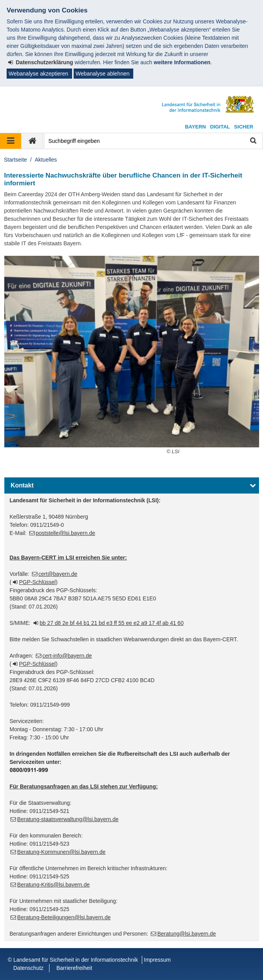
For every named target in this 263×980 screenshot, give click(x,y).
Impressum (157, 960)
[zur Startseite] (32, 141)
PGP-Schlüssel (37, 582)
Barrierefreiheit (74, 968)
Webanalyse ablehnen (102, 74)
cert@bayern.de (58, 574)
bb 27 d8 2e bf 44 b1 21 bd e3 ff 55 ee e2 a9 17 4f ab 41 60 (112, 623)
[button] (132, 486)
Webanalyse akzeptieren (38, 74)
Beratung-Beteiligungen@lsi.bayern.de (64, 917)
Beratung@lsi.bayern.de (187, 934)
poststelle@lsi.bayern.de (66, 533)
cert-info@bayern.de (67, 656)
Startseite (15, 160)
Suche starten (253, 141)
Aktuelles (46, 160)
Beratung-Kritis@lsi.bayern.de (53, 885)
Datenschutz (28, 968)
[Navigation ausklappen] (11, 141)
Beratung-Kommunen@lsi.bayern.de (61, 852)
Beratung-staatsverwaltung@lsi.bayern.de (68, 819)
